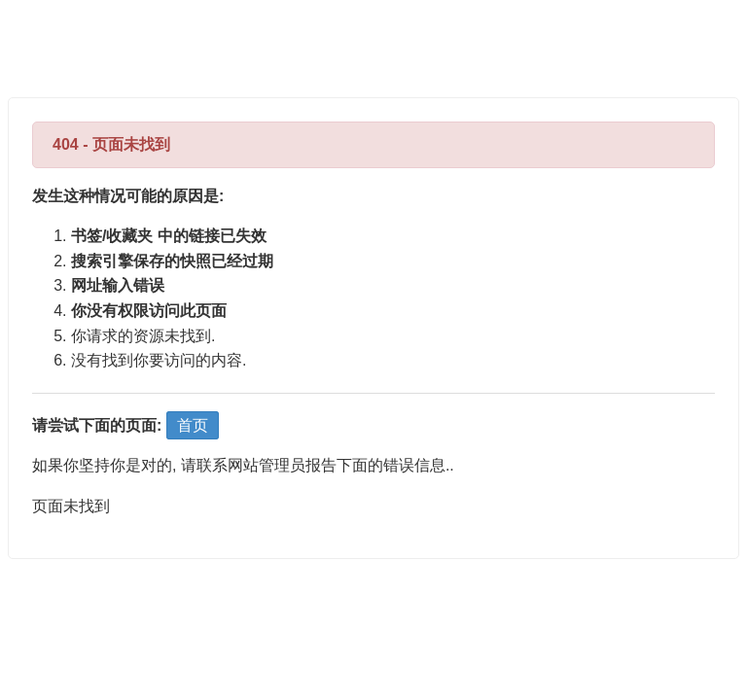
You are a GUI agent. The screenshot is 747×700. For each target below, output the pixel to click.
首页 (193, 425)
